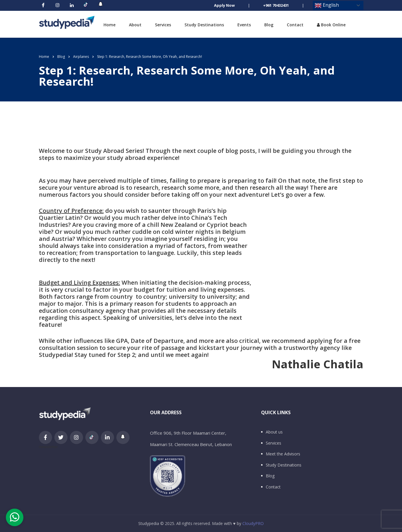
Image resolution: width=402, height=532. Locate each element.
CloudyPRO (253, 523)
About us (274, 432)
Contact (295, 25)
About (135, 25)
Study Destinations (204, 25)
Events (244, 25)
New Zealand (179, 225)
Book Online (331, 25)
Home (109, 25)
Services (163, 25)
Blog (269, 25)
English (327, 5)
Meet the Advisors (283, 454)
